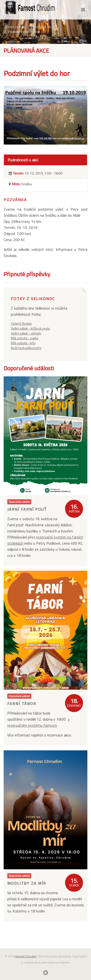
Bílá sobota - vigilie (25, 338)
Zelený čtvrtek (21, 323)
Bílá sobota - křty (23, 343)
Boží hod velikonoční (26, 348)
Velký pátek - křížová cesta (30, 328)
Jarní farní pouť (27, 509)
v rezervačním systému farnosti (38, 722)
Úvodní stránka (15, 27)
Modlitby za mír (27, 883)
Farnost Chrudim (26, 956)
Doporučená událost (19, 502)
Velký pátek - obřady (26, 333)
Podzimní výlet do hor (24, 32)
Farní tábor (22, 704)
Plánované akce (43, 27)
